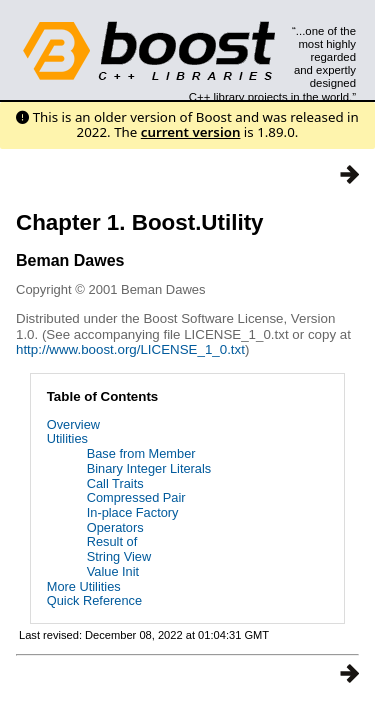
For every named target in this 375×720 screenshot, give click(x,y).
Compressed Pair (136, 497)
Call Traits (115, 483)
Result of (112, 541)
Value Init (113, 571)
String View (119, 556)
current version (191, 132)
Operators (115, 527)
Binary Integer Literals (149, 468)
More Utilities (84, 586)
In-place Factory (133, 512)
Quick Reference (94, 600)
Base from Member (141, 453)
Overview (73, 424)
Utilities (67, 438)
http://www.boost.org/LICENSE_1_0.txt (130, 349)
